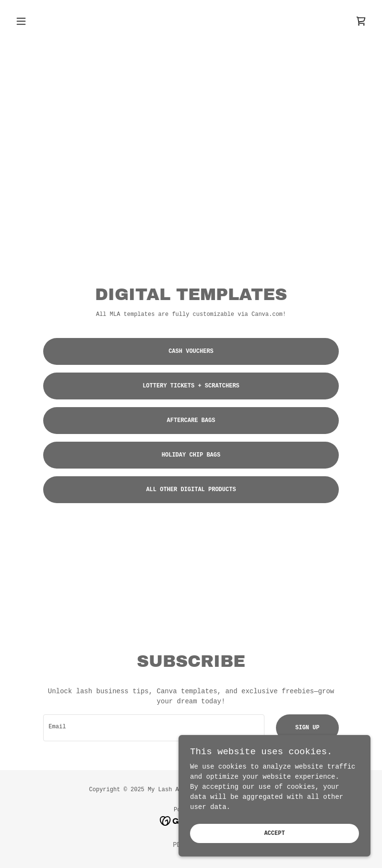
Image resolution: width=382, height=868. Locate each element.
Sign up (307, 728)
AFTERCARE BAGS (191, 421)
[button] (38, 21)
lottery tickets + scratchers (191, 386)
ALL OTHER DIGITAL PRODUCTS (191, 490)
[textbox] (154, 728)
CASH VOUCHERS (191, 351)
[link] (361, 21)
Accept (274, 847)
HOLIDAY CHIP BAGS (191, 455)
